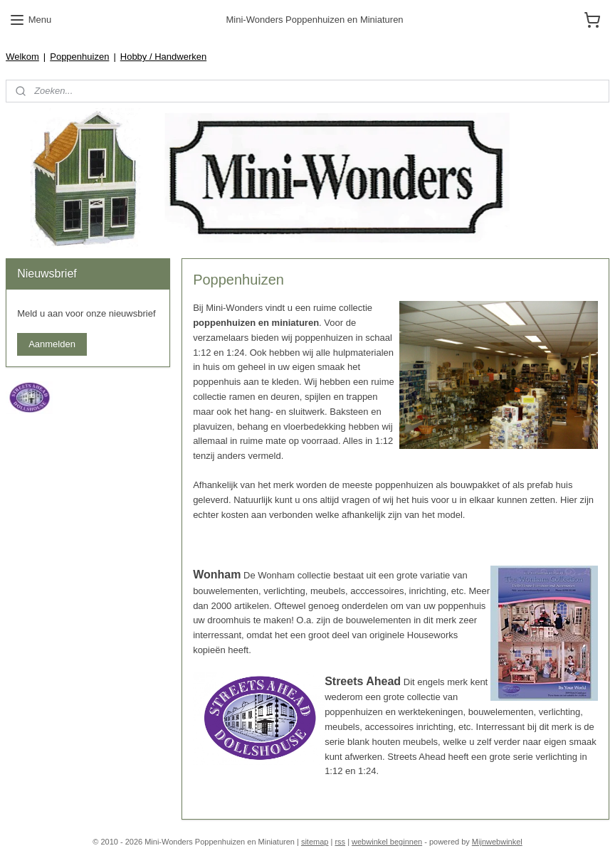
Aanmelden (52, 344)
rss (340, 842)
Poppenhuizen (79, 57)
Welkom (22, 57)
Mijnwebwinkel (497, 842)
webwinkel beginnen (387, 842)
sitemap (315, 842)
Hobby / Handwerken (163, 57)
